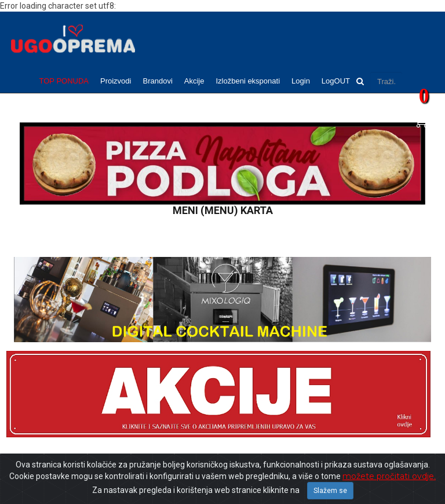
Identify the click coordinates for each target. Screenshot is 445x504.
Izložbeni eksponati (248, 81)
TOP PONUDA (64, 81)
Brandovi (157, 81)
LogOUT (336, 81)
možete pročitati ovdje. (389, 476)
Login (301, 81)
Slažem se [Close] (330, 491)
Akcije (194, 81)
